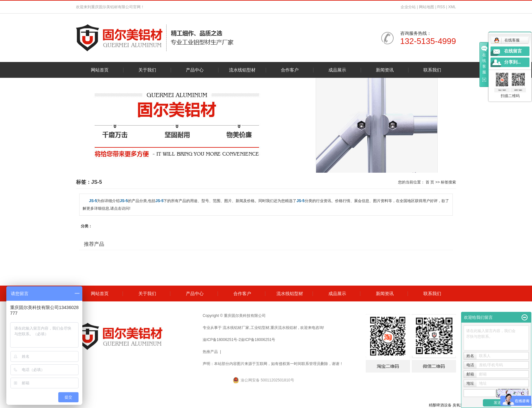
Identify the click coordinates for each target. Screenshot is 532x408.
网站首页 (100, 70)
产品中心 (195, 70)
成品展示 (337, 70)
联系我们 (432, 70)
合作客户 (290, 70)
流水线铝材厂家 (236, 328)
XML (452, 7)
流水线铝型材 (242, 70)
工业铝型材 (260, 328)
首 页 (430, 182)
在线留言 (513, 51)
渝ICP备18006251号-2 (222, 340)
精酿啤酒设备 (440, 405)
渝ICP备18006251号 (258, 340)
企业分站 (408, 7)
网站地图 (427, 7)
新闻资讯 (385, 70)
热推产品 (210, 352)
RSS (441, 7)
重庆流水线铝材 (284, 328)
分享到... (513, 62)
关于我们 (147, 70)
